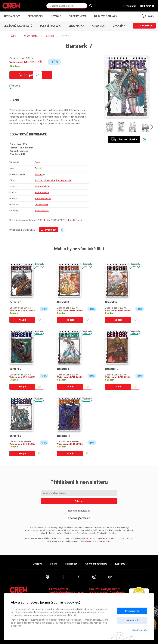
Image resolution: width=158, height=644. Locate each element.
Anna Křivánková (43, 198)
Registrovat (147, 6)
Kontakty (121, 563)
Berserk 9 (15, 367)
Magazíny (119, 26)
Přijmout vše (132, 611)
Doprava (37, 563)
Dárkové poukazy (106, 16)
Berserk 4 (63, 367)
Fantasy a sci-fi (64, 180)
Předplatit (49, 228)
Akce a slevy (12, 16)
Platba (53, 563)
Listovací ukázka (124, 139)
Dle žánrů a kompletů (18, 26)
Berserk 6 (15, 301)
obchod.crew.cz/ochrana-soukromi (95, 540)
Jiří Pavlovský (42, 204)
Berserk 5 (111, 301)
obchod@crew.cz (79, 517)
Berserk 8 (63, 301)
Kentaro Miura (42, 186)
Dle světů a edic (50, 26)
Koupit (26, 75)
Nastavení (132, 620)
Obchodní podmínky (97, 563)
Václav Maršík (42, 209)
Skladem (15, 66)
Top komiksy (144, 26)
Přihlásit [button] (129, 6)
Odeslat (79, 500)
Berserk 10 (112, 367)
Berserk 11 (64, 434)
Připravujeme (78, 16)
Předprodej (35, 16)
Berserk (39, 168)
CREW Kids (98, 26)
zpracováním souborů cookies (66, 620)
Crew (38, 162)
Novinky (56, 16)
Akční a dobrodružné (45, 180)
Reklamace (71, 563)
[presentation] (152, 128)
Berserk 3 (15, 434)
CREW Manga (77, 26)
